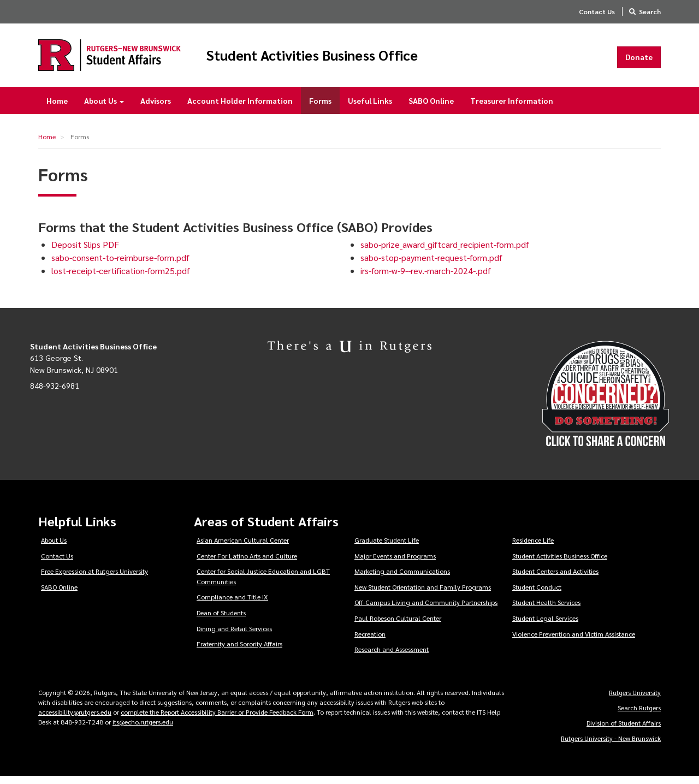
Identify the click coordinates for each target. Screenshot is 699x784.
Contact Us (597, 11)
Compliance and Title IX (232, 604)
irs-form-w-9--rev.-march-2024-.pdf (426, 278)
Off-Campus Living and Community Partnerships (426, 610)
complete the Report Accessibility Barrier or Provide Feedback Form (217, 720)
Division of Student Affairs (624, 730)
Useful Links (370, 108)
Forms (320, 108)
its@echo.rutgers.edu (143, 729)
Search (650, 11)
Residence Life (533, 548)
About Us (104, 108)
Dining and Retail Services (234, 635)
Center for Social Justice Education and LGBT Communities (263, 584)
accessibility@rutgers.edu (75, 720)
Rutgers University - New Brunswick (611, 746)
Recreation (370, 641)
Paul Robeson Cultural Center (398, 626)
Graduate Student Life (387, 548)
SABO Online (431, 108)
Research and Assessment (392, 657)
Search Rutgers (639, 715)
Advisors (156, 108)
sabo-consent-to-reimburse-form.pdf (120, 265)
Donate (639, 61)
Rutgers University (635, 700)
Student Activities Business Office (359, 59)
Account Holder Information (240, 108)
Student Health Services (546, 610)
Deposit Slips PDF (85, 252)
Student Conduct (537, 595)
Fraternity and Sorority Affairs (239, 651)
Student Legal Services (545, 626)
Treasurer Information (512, 108)
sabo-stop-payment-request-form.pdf (431, 265)
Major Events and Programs (395, 563)
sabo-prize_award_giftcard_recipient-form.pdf (445, 252)
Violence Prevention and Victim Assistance (574, 641)
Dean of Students (221, 620)
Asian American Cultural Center (243, 548)
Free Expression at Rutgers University (94, 579)
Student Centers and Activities (555, 579)
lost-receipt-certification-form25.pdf (121, 278)
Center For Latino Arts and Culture (247, 563)
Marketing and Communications (402, 579)
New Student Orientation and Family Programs (423, 595)
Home (57, 108)
